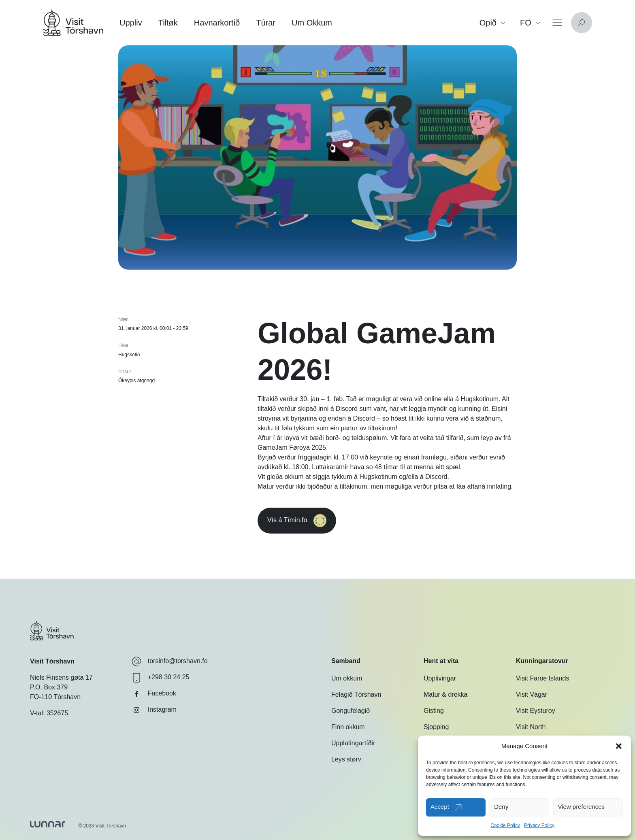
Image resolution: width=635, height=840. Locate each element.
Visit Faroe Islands (542, 678)
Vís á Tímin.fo (313, 521)
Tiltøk (168, 23)
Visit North (531, 727)
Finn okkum (348, 727)
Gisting (434, 711)
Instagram (154, 710)
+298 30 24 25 (161, 678)
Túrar (266, 23)
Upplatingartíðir (353, 743)
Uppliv (131, 23)
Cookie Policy (505, 825)
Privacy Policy (539, 825)
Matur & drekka (445, 694)
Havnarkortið (217, 23)
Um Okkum (312, 23)
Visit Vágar (532, 694)
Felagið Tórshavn (356, 694)
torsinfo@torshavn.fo (170, 661)
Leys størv (346, 759)
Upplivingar (440, 678)
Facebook (154, 694)
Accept (440, 807)
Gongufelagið (351, 711)
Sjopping (436, 727)
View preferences (581, 807)
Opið (492, 23)
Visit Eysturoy (536, 711)
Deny (501, 807)
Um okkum (347, 678)
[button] (619, 746)
